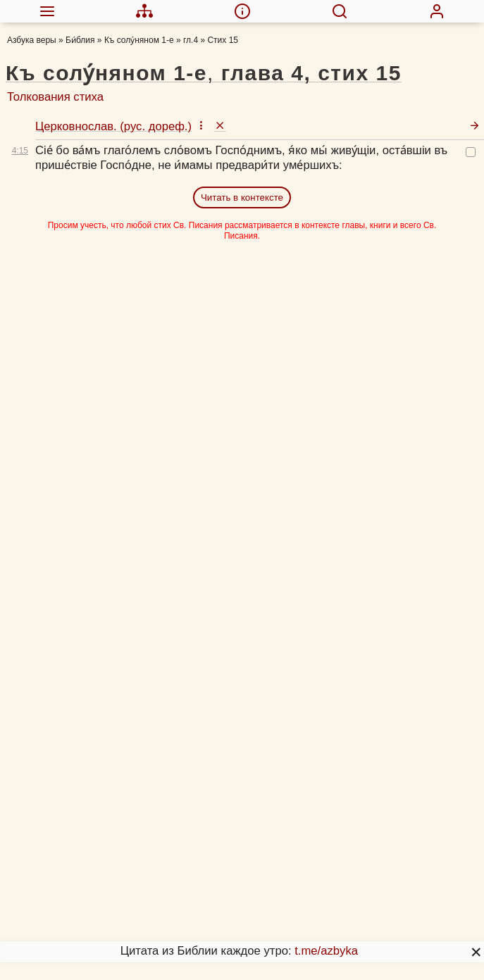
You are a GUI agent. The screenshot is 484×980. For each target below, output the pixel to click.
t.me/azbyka (326, 951)
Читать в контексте (242, 197)
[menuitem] (47, 11)
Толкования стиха (55, 97)
